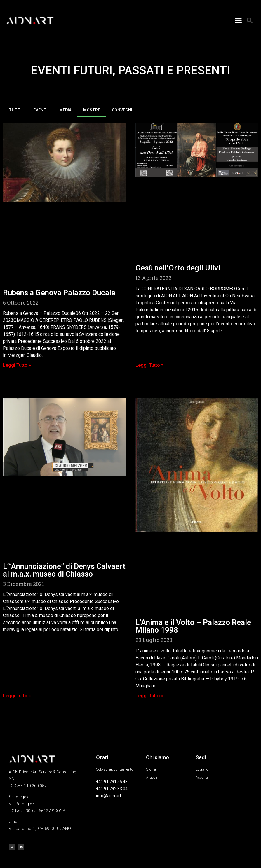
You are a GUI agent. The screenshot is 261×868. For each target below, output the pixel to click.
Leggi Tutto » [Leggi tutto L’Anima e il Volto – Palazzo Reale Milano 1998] (149, 696)
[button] (239, 20)
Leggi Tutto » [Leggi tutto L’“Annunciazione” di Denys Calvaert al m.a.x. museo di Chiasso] (17, 696)
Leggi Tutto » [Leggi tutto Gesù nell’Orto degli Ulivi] (149, 365)
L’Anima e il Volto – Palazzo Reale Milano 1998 (193, 626)
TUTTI (15, 110)
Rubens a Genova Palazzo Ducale (59, 293)
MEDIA (65, 110)
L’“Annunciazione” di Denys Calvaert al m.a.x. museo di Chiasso (64, 570)
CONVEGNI (122, 110)
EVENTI (40, 110)
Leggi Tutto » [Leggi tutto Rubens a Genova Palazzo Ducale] (17, 365)
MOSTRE (92, 110)
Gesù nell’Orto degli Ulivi (178, 268)
